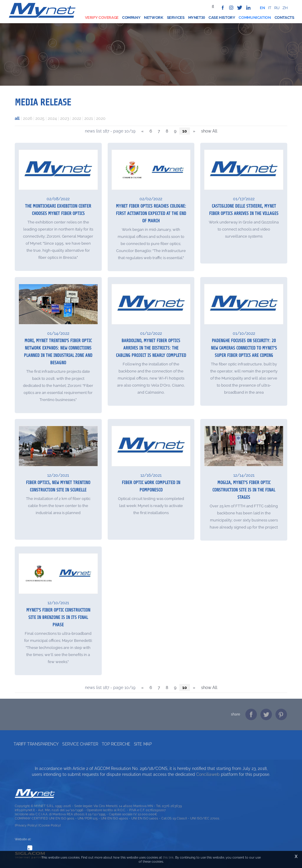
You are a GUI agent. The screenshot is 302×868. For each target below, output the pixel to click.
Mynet (195, 18)
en (262, 8)
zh (285, 8)
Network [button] (154, 18)
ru (277, 8)
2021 (89, 118)
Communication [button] (255, 18)
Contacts (284, 18)
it (270, 8)
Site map (143, 744)
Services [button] (176, 18)
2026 (28, 118)
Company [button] (131, 18)
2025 (40, 118)
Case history (222, 18)
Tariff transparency (36, 744)
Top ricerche (116, 744)
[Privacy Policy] (26, 825)
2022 (77, 118)
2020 (101, 118)
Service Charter (80, 744)
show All (209, 131)
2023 (65, 118)
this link (168, 857)
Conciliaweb (208, 774)
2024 (52, 118)
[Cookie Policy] (50, 825)
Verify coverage (102, 18)
